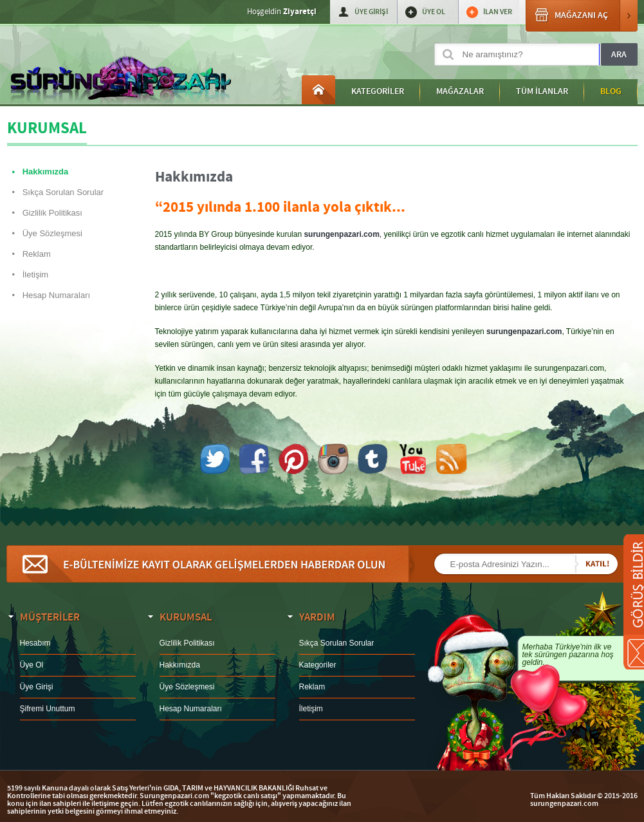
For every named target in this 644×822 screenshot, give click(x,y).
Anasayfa (318, 90)
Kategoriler (318, 665)
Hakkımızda (46, 172)
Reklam (37, 254)
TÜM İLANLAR (542, 91)
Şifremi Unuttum (48, 709)
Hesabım (35, 643)
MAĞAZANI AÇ (582, 16)
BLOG (611, 91)
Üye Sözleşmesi (52, 233)
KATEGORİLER (378, 91)
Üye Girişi (37, 687)
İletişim (35, 275)
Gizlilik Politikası (52, 213)
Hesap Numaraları (57, 295)
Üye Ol (32, 665)
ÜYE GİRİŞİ (371, 12)
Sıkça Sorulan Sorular (63, 192)
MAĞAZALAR (460, 91)
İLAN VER (498, 12)
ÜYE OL (434, 12)
